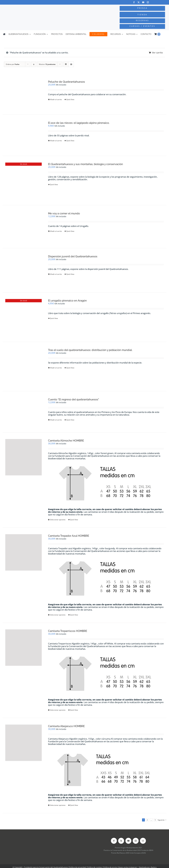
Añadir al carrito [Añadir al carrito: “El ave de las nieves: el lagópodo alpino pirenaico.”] (56, 141)
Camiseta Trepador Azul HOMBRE (69, 536)
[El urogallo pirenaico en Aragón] (24, 317)
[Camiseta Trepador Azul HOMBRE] (24, 552)
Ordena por (13, 64)
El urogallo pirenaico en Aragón (67, 301)
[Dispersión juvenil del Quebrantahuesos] (24, 270)
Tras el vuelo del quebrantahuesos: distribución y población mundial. (90, 350)
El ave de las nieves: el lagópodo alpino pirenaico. (79, 123)
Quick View (70, 99)
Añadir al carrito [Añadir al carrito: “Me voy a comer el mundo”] (56, 231)
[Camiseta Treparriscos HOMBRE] (24, 648)
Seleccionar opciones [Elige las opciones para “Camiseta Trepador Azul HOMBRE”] (58, 615)
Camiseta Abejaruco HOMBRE (66, 726)
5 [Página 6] (155, 820)
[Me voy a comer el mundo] (24, 227)
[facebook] (134, 2)
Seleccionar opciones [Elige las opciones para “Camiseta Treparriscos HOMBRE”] (58, 710)
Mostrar (47, 64)
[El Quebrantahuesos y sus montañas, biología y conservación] (24, 181)
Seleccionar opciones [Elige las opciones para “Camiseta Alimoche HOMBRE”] (58, 520)
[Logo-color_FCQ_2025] (32, 8)
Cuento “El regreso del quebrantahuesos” (74, 399)
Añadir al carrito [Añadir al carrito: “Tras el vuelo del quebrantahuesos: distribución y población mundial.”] (56, 368)
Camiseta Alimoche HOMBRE (66, 441)
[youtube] (143, 2)
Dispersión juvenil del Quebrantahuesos (73, 256)
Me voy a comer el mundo (64, 213)
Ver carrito (157, 53)
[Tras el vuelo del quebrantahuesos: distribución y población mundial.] (24, 367)
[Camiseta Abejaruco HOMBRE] (24, 743)
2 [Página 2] (147, 820)
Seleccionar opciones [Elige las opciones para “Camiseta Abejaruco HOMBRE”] (58, 805)
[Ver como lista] (71, 64)
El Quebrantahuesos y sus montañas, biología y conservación (85, 164)
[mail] (143, 841)
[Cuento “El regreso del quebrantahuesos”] (24, 412)
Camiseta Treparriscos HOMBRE (68, 631)
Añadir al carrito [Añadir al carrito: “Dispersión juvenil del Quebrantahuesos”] (56, 274)
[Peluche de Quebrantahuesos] (24, 94)
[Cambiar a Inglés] (165, 34)
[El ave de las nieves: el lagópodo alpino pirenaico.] (24, 135)
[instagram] (148, 2)
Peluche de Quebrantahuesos (66, 82)
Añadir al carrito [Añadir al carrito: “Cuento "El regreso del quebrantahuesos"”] (56, 420)
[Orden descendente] (34, 64)
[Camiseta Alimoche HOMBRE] (24, 457)
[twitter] (139, 2)
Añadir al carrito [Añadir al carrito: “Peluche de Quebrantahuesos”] (56, 99)
